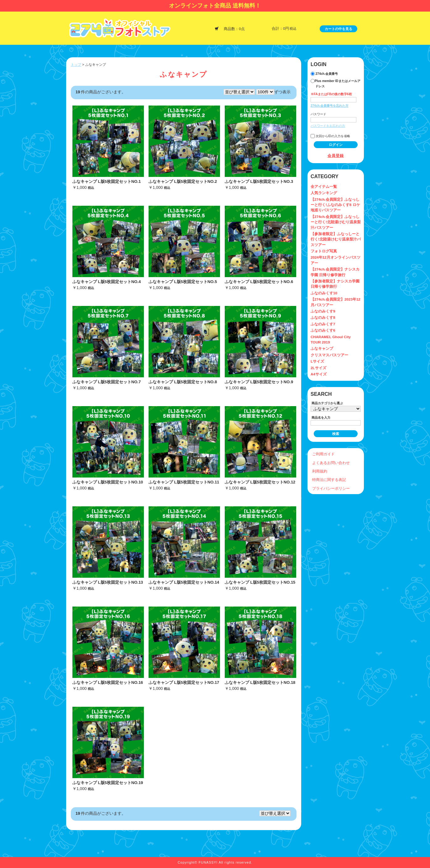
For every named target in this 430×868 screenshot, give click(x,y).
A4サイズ (319, 374)
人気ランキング (324, 193)
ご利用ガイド (323, 454)
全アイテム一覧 (324, 186)
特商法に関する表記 (329, 480)
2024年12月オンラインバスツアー (336, 260)
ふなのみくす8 (323, 317)
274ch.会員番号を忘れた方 (330, 106)
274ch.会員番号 (324, 74)
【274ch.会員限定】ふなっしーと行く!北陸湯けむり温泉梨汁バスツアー (336, 222)
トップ (76, 65)
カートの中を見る (338, 29)
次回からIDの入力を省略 (330, 136)
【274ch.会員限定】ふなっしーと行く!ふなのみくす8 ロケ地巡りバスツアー (335, 205)
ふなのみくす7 (323, 324)
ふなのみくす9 (323, 311)
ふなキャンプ (322, 348)
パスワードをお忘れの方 (328, 126)
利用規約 (320, 471)
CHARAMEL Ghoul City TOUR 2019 (331, 339)
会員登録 (336, 155)
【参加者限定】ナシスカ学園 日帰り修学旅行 (335, 284)
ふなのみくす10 (324, 293)
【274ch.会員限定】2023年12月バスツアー (336, 302)
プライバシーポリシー (331, 488)
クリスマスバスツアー (329, 355)
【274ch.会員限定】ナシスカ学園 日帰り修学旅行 (335, 272)
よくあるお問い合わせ (331, 463)
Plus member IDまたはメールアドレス (336, 83)
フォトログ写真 (324, 251)
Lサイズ (317, 361)
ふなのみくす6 (323, 330)
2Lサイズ (318, 368)
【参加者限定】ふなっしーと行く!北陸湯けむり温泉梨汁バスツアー (336, 239)
